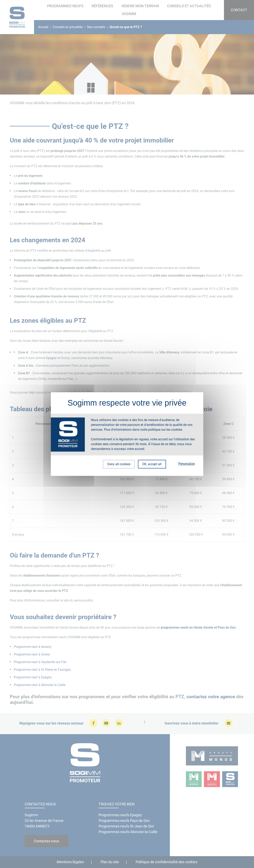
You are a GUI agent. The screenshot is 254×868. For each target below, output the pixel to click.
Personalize (186, 464)
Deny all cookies (118, 464)
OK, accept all (152, 464)
